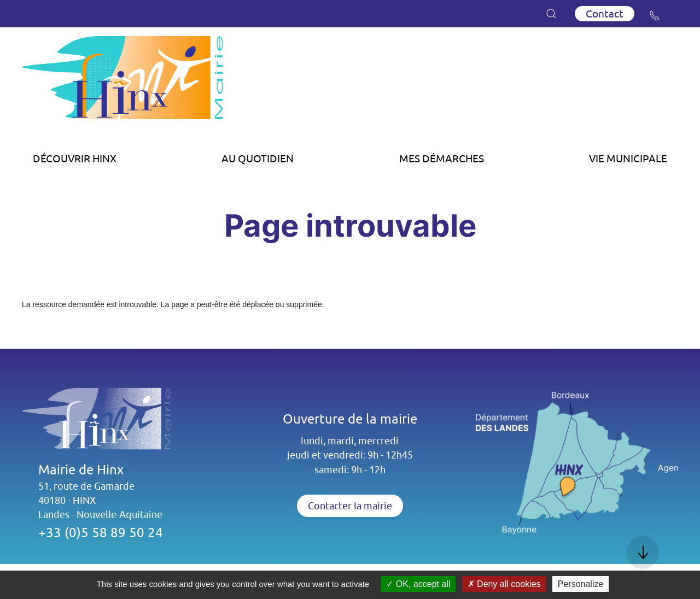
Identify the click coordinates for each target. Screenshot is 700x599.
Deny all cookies (504, 584)
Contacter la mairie (350, 506)
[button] (551, 14)
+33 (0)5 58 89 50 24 (101, 532)
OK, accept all (418, 584)
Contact (605, 14)
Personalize (581, 584)
